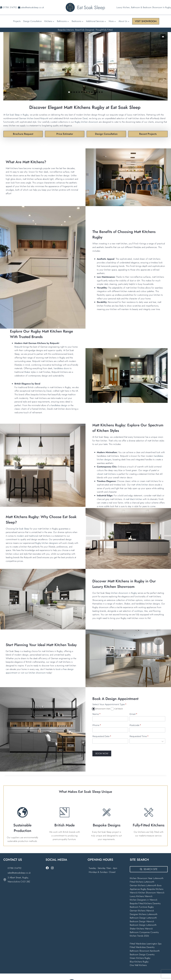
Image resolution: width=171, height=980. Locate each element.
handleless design (59, 405)
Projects (17, 21)
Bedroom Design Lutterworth (143, 925)
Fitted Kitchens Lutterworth (142, 882)
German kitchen (26, 118)
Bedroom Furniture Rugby (142, 907)
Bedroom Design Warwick (142, 921)
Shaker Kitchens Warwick (141, 929)
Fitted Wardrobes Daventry (142, 947)
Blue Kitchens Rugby (139, 962)
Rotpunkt (44, 118)
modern (21, 536)
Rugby (134, 593)
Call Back (117, 709)
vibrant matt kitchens (106, 474)
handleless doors (61, 368)
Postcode (135, 725)
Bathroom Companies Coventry (144, 932)
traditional (34, 536)
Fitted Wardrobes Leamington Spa (146, 944)
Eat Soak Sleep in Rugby (17, 115)
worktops (139, 611)
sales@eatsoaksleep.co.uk (19, 873)
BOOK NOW (102, 753)
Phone (97, 725)
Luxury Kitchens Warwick (141, 896)
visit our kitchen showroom (33, 673)
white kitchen (142, 485)
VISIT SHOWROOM (146, 21)
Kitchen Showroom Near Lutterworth (147, 878)
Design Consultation (32, 21)
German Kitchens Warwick (142, 911)
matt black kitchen (134, 499)
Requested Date (102, 736)
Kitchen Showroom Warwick (151, 893)
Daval (85, 118)
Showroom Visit (101, 709)
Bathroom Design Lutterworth (143, 918)
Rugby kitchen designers (47, 543)
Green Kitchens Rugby (140, 958)
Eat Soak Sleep (22, 529)
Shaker (28, 372)
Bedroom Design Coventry (142, 954)
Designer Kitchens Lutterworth (144, 914)
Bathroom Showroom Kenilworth (145, 951)
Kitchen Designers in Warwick (144, 900)
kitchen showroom (120, 593)
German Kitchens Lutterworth (143, 885)
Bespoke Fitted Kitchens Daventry (145, 903)
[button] (163, 37)
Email (133, 714)
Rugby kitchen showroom (86, 122)
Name (96, 714)
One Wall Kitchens (138, 965)
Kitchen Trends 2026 (139, 936)
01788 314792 (14, 868)
